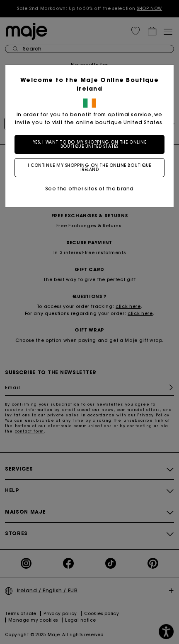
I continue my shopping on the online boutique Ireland (89, 167)
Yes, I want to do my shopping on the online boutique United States (90, 144)
